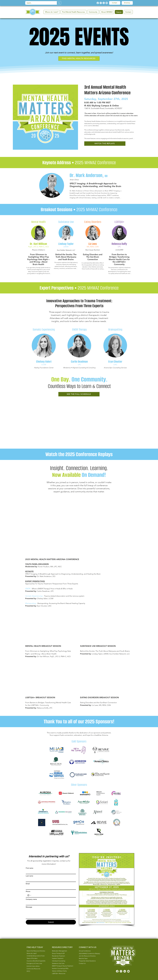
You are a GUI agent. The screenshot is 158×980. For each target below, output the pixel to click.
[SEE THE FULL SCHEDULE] (79, 394)
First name (30, 868)
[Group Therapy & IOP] (62, 953)
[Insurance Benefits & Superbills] (36, 961)
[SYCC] (35, 971)
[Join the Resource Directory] (89, 956)
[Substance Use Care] (62, 963)
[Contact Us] (89, 963)
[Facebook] (98, 3)
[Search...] (39, 3)
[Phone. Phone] (53, 895)
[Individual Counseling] (62, 961)
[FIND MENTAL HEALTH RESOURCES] (79, 58)
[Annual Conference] (89, 951)
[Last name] (50, 880)
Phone (28, 891)
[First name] (50, 872)
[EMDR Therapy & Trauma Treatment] (63, 966)
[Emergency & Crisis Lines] (35, 963)
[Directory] (127, 3)
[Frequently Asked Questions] (89, 961)
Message (29, 907)
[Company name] (50, 903)
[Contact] (115, 3)
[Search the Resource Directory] (36, 951)
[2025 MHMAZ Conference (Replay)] (90, 954)
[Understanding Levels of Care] (36, 956)
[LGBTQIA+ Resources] (62, 974)
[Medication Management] (62, 951)
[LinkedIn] (104, 3)
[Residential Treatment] (62, 956)
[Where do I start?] (35, 953)
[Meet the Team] (89, 958)
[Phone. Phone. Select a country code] (29, 895)
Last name (29, 876)
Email (28, 884)
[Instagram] (101, 3)
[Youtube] (107, 3)
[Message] (51, 914)
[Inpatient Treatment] (62, 958)
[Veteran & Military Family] (62, 971)
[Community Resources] (35, 969)
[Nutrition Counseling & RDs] (62, 968)
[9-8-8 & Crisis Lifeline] (35, 966)
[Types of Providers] (35, 958)
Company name (31, 899)
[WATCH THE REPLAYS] (105, 144)
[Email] (50, 887)
